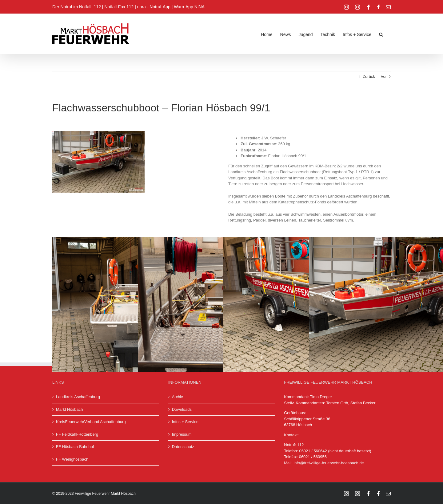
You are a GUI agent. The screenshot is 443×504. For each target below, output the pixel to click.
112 (301, 445)
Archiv (178, 397)
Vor (384, 76)
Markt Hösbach (69, 409)
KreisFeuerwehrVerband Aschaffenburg (91, 422)
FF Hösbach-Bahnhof (75, 447)
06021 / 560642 (313, 451)
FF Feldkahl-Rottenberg (77, 434)
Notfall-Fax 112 (119, 7)
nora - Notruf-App (154, 7)
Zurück (369, 76)
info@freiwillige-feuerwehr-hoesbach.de (329, 463)
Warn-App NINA (189, 7)
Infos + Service (185, 422)
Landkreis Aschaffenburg (78, 397)
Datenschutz (183, 447)
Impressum (182, 434)
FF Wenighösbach (72, 459)
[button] (381, 34)
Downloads (182, 409)
